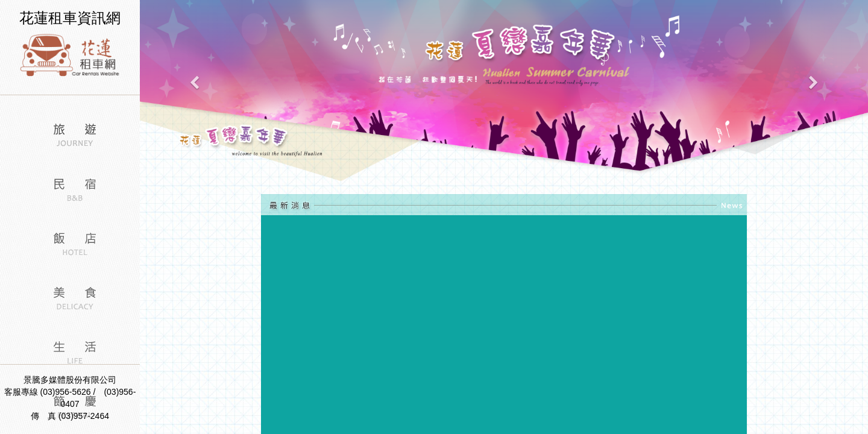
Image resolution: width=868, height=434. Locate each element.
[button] (194, 92)
